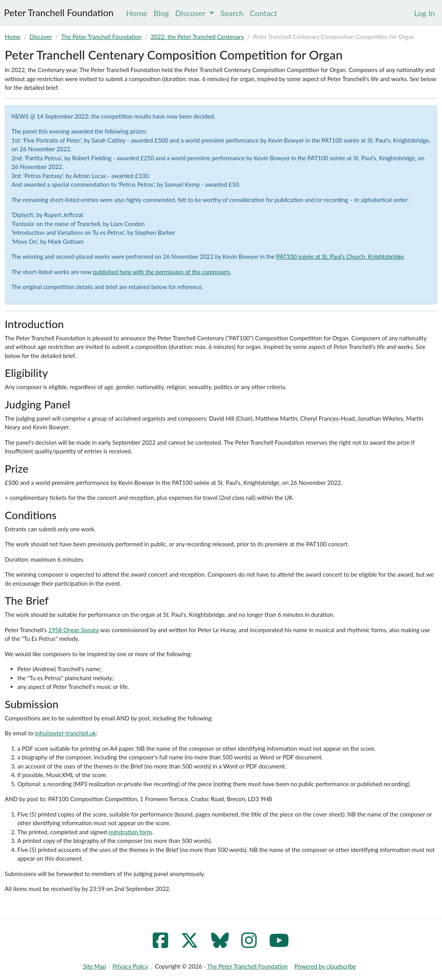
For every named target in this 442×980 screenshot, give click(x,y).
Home (13, 37)
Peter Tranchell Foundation (59, 13)
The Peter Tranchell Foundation (101, 37)
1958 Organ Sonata (73, 630)
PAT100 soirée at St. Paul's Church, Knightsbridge (340, 256)
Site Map (94, 966)
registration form (130, 832)
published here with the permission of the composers (162, 272)
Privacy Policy (130, 966)
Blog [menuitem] (161, 13)
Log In (424, 13)
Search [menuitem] (232, 13)
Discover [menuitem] (195, 13)
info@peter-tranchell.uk (66, 733)
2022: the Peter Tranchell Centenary (197, 37)
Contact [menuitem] (264, 13)
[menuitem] (424, 13)
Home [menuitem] (137, 13)
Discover (41, 37)
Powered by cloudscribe (325, 966)
